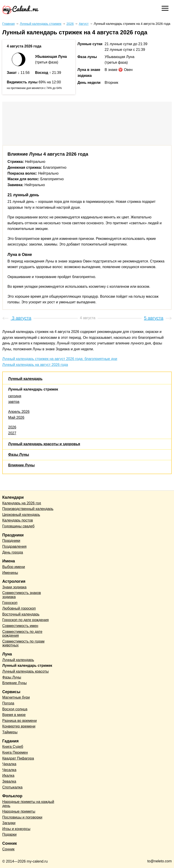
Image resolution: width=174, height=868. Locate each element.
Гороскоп (10, 603)
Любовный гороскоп (19, 608)
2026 (12, 427)
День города (13, 552)
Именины (10, 573)
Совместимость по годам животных (23, 643)
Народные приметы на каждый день (28, 804)
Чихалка (9, 764)
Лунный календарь (25, 379)
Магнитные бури (16, 697)
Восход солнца (15, 709)
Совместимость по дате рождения (22, 634)
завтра (14, 402)
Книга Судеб (13, 747)
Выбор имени (14, 567)
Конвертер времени (19, 726)
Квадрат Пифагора (18, 758)
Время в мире (14, 715)
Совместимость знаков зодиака (22, 595)
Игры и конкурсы (16, 829)
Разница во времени (19, 721)
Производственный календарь (28, 509)
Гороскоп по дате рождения (25, 620)
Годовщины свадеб (18, 526)
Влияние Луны (21, 465)
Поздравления (14, 546)
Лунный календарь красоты (25, 671)
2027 (12, 433)
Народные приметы (19, 811)
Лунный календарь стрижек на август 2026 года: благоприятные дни (60, 359)
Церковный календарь (21, 515)
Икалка (8, 776)
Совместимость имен (20, 626)
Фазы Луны (19, 455)
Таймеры (10, 732)
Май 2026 (16, 418)
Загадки (9, 823)
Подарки (9, 834)
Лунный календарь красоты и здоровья (44, 444)
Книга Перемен (15, 752)
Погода (8, 703)
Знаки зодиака (14, 587)
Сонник (8, 849)
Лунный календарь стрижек (33, 389)
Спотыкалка (12, 787)
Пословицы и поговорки (22, 817)
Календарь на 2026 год (22, 503)
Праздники (11, 541)
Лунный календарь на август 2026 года (35, 365)
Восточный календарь (21, 614)
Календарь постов (18, 520)
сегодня (15, 396)
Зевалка (9, 781)
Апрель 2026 (19, 412)
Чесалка (9, 770)
